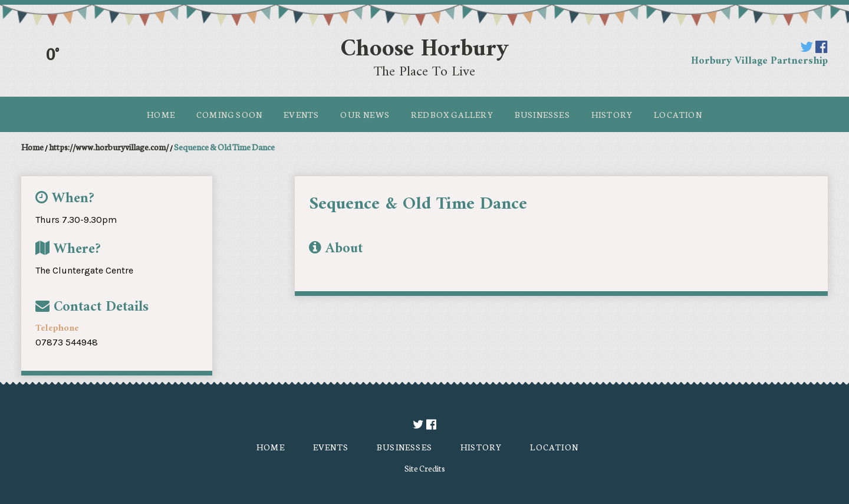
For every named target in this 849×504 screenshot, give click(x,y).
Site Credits (425, 468)
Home (161, 114)
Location (678, 114)
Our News (365, 114)
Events (301, 114)
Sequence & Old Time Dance (224, 147)
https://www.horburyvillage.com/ (109, 147)
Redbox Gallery (452, 114)
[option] (554, 226)
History (612, 114)
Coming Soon (229, 114)
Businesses (542, 114)
